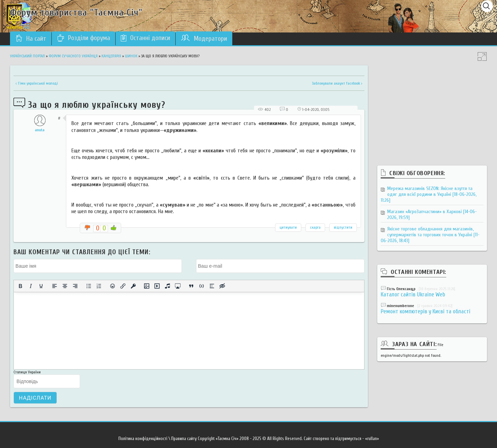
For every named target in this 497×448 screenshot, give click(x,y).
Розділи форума (84, 38)
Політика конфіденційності (143, 439)
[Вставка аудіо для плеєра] (167, 286)
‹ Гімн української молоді (37, 83)
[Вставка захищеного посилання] (133, 286)
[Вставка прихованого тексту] (222, 286)
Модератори (204, 38)
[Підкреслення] (41, 286)
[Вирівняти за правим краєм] (75, 286)
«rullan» (372, 439)
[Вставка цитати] (191, 286)
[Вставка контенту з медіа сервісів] (178, 286)
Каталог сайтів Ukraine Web (413, 294)
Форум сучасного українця (73, 56)
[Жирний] (20, 286)
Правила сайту (184, 439)
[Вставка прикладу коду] (202, 286)
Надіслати (35, 398)
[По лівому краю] (55, 286)
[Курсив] (31, 286)
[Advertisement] (432, 108)
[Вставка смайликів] (113, 286)
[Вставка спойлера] (212, 286)
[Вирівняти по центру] (65, 286)
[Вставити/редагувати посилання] (123, 286)
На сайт (31, 38)
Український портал (27, 56)
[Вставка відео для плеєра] (157, 286)
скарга (315, 227)
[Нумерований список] (99, 286)
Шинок (131, 56)
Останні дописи (145, 38)
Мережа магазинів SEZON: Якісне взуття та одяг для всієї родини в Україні (428, 194)
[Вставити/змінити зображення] (147, 286)
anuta (40, 130)
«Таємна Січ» (227, 439)
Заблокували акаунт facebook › (337, 83)
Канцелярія (111, 56)
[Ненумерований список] (89, 286)
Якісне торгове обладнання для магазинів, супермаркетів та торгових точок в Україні (430, 235)
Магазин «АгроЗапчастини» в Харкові (432, 215)
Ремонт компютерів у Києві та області (426, 311)
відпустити (343, 227)
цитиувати (288, 227)
